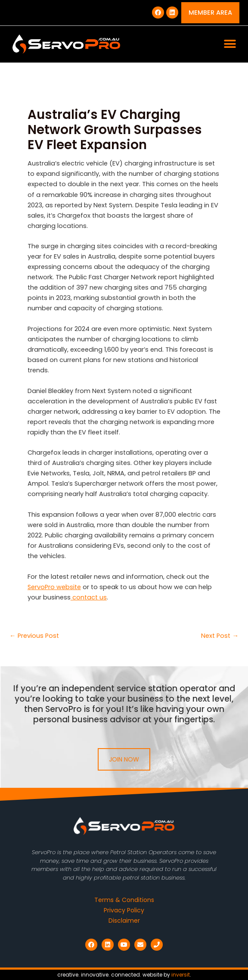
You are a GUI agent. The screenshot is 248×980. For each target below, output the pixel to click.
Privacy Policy (124, 910)
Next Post (220, 636)
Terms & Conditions (124, 900)
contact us (89, 597)
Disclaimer (124, 921)
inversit (181, 975)
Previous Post (34, 636)
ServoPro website (54, 587)
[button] (230, 44)
